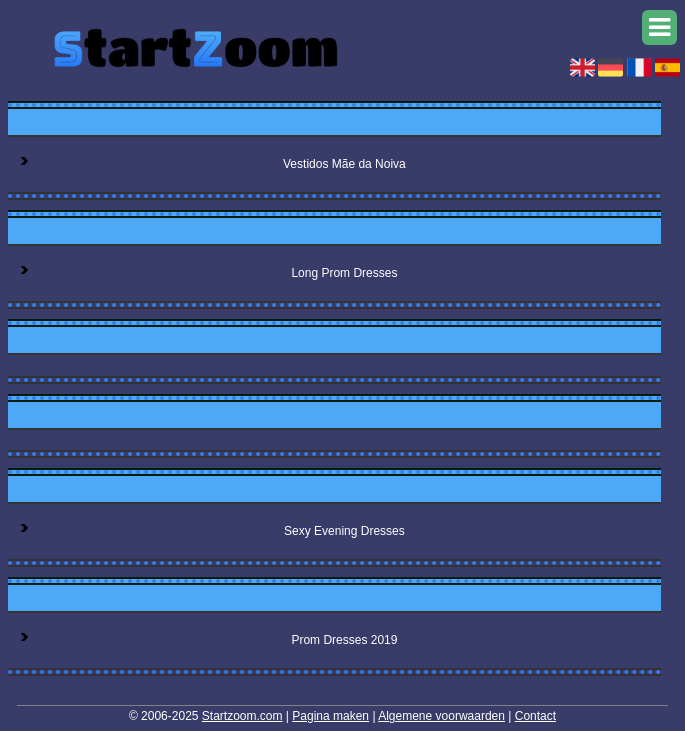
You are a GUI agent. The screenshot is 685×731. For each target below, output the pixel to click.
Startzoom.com (242, 716)
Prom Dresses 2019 (344, 640)
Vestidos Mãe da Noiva (344, 164)
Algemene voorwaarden (441, 716)
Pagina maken (330, 716)
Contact (535, 716)
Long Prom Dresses (344, 273)
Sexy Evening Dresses (344, 531)
